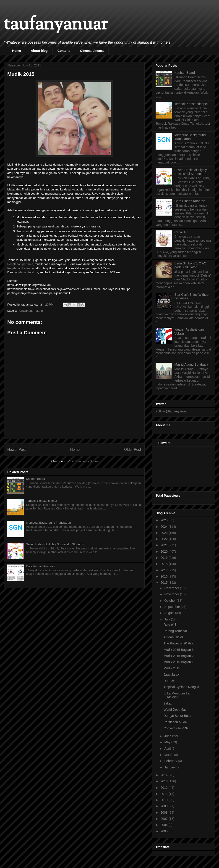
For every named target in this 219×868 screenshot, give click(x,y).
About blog (39, 51)
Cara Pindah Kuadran (40, 566)
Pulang (38, 311)
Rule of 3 (170, 625)
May (168, 742)
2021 (165, 545)
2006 (165, 825)
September (172, 607)
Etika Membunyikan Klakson (177, 695)
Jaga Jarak (171, 675)
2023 (165, 533)
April (168, 749)
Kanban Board (35, 479)
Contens (64, 51)
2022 (165, 539)
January (170, 767)
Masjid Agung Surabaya (191, 364)
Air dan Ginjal (173, 637)
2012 (165, 788)
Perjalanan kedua (19, 268)
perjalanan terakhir (26, 272)
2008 (165, 813)
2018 (165, 564)
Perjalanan (25, 311)
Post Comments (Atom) (83, 461)
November (172, 594)
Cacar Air (181, 232)
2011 (165, 794)
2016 (165, 576)
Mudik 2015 (172, 668)
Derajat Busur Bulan (178, 716)
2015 (165, 583)
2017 (165, 570)
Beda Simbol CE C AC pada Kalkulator (190, 265)
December (172, 588)
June (168, 736)
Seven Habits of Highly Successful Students (55, 544)
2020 (165, 551)
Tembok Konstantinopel (41, 501)
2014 (165, 775)
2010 (165, 800)
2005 (165, 831)
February (171, 761)
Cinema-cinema (92, 51)
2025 (165, 520)
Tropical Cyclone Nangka (181, 687)
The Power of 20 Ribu (179, 643)
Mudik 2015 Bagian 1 (179, 662)
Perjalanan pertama (20, 264)
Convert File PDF (176, 728)
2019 (165, 558)
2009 (165, 806)
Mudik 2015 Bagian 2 (179, 656)
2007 (165, 819)
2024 (165, 527)
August (170, 613)
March (169, 755)
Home (17, 51)
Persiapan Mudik (175, 722)
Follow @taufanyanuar (172, 411)
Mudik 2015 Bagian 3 (179, 650)
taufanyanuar (56, 25)
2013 (165, 781)
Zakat (168, 703)
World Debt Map (175, 710)
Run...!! (169, 681)
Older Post (133, 450)
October (170, 601)
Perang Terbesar (175, 631)
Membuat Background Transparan (48, 523)
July (168, 619)
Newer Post (17, 450)
